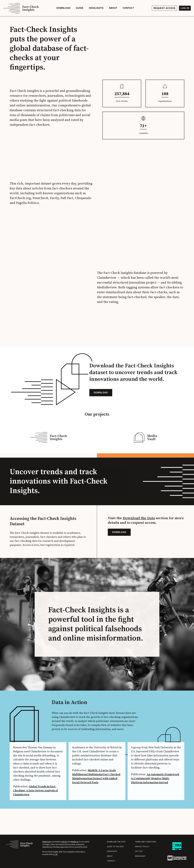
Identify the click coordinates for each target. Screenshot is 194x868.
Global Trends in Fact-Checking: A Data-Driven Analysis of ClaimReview (36, 814)
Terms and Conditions (146, 842)
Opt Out (139, 851)
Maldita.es (75, 842)
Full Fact (64, 842)
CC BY (55, 854)
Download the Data (139, 538)
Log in (184, 9)
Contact (111, 861)
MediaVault (46, 842)
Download (101, 405)
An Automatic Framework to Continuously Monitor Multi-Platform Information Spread (155, 806)
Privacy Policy (142, 847)
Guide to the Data (115, 847)
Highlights (112, 851)
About (110, 856)
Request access (164, 9)
